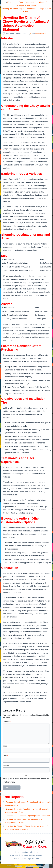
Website (6, 766)
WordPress (18, 866)
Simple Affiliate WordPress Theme (35, 866)
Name (6, 746)
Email (5, 756)
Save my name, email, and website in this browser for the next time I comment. (26, 780)
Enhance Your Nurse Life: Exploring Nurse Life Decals (28, 816)
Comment (7, 722)
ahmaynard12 (41, 34)
